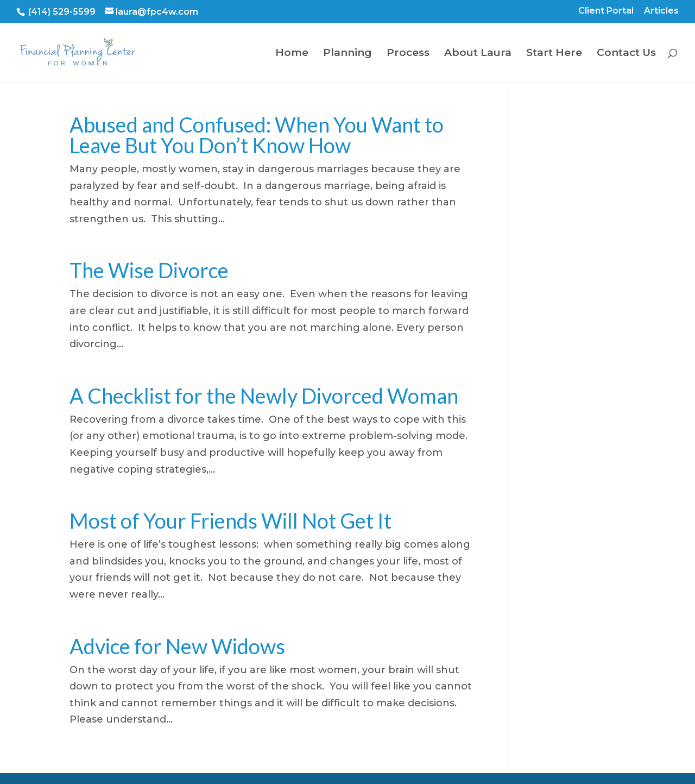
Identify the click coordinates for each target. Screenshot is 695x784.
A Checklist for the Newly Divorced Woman (264, 396)
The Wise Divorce (149, 270)
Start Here (554, 54)
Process (408, 54)
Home (292, 54)
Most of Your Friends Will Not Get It (230, 520)
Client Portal (606, 11)
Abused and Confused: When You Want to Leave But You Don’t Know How (257, 135)
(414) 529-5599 (61, 12)
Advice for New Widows (177, 646)
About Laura (478, 54)
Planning (347, 54)
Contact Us (626, 54)
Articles (661, 11)
